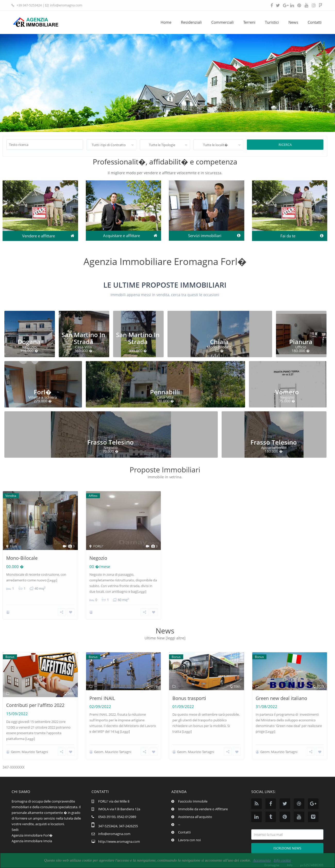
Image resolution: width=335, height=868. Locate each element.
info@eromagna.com (66, 5)
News (293, 22)
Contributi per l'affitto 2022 (35, 703)
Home (166, 22)
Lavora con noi (189, 835)
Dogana (29, 342)
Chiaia (219, 342)
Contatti (315, 22)
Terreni (249, 22)
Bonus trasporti (189, 696)
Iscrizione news (287, 844)
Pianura (301, 342)
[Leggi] (52, 580)
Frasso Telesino (111, 442)
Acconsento (262, 860)
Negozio (98, 558)
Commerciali (223, 22)
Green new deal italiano (281, 696)
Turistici (272, 22)
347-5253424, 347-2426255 (118, 821)
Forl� (43, 392)
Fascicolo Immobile (193, 797)
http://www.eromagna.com (119, 837)
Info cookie (282, 860)
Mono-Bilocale (22, 558)
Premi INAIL (102, 696)
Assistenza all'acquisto (195, 812)
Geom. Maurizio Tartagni (29, 749)
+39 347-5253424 (29, 5)
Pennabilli (165, 392)
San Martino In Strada (83, 338)
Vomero (287, 392)
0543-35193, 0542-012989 (117, 812)
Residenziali (191, 22)
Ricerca (285, 145)
